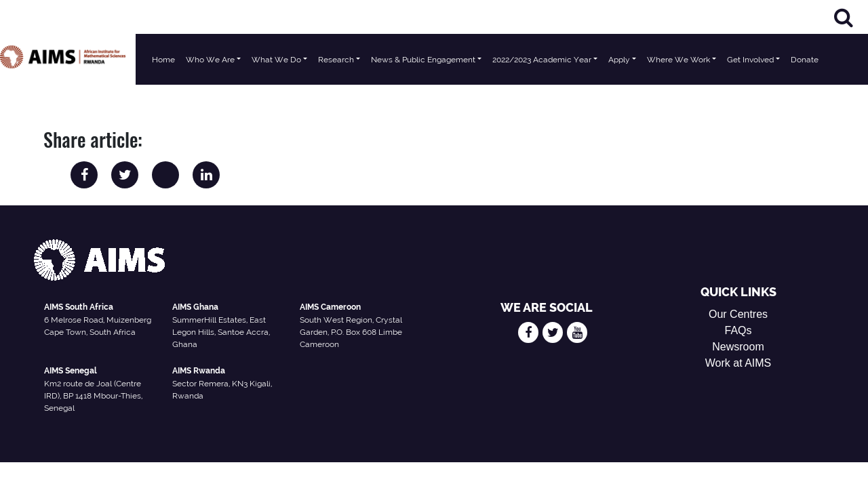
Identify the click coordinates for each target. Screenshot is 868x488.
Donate (805, 60)
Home (163, 60)
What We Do (276, 60)
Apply (619, 60)
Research (336, 60)
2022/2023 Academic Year (542, 60)
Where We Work (678, 60)
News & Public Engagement (423, 60)
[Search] (844, 17)
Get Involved (750, 60)
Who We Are (210, 60)
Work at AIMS (738, 363)
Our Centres (738, 314)
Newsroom (738, 347)
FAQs (738, 330)
